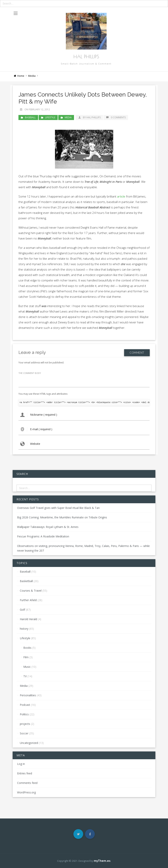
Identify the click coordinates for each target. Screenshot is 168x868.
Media (32, 76)
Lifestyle (50, 117)
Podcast (25, 705)
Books (27, 648)
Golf (22, 610)
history (24, 629)
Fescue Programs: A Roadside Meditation (43, 536)
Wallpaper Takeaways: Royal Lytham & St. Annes (48, 527)
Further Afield (28, 600)
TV (25, 676)
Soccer (24, 733)
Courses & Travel (31, 591)
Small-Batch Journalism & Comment (86, 64)
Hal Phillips (86, 57)
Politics (24, 714)
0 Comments (116, 117)
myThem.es (102, 861)
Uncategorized (29, 743)
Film (26, 657)
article (121, 196)
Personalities (28, 695)
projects (25, 724)
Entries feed (25, 773)
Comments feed (27, 783)
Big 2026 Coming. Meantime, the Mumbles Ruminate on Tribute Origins (62, 517)
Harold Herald (28, 619)
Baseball (30, 117)
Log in (21, 764)
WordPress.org (26, 792)
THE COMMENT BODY (30, 373)
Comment (137, 352)
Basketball (26, 581)
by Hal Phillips (89, 117)
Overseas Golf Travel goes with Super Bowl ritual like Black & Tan (58, 508)
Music (27, 667)
